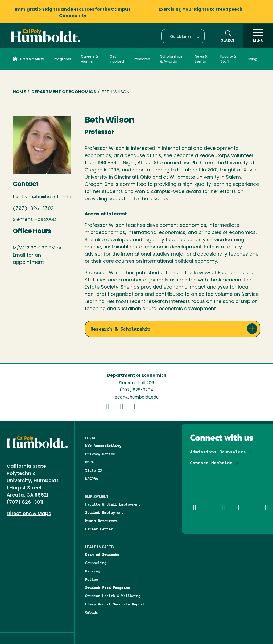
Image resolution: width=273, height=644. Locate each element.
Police (92, 579)
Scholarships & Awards (171, 59)
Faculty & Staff (228, 59)
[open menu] (258, 36)
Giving (252, 59)
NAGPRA (92, 479)
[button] (183, 36)
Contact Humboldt (211, 463)
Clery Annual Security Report (115, 604)
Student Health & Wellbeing (113, 596)
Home (19, 92)
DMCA (89, 462)
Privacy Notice (100, 454)
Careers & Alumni (90, 59)
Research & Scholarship (120, 329)
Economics (29, 60)
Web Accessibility (103, 446)
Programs (62, 59)
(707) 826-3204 (136, 390)
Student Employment (104, 512)
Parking (93, 571)
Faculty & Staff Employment (113, 504)
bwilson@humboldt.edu (42, 197)
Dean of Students (102, 555)
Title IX (94, 470)
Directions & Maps (29, 514)
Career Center (99, 529)
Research (142, 59)
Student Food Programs (107, 588)
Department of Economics (64, 92)
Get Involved (117, 59)
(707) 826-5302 (33, 208)
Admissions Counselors (218, 452)
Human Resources (101, 521)
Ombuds (92, 612)
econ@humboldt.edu (137, 397)
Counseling (96, 563)
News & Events (201, 59)
